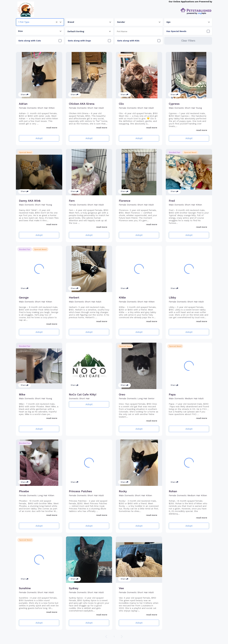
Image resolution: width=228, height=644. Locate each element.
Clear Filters (188, 41)
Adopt (39, 138)
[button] (58, 22)
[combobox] (40, 22)
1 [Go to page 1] (114, 637)
